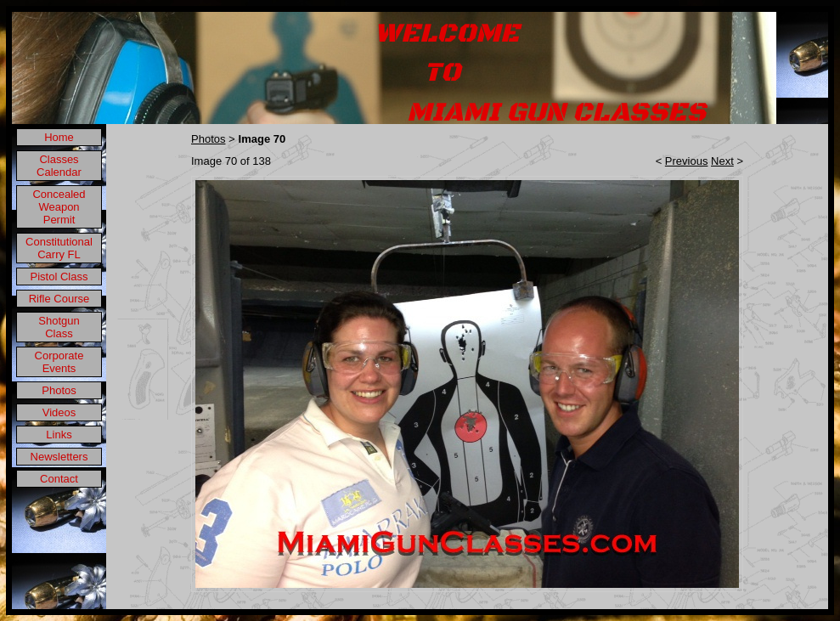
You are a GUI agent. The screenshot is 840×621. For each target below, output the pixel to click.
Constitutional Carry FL (59, 248)
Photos (59, 390)
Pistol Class (59, 277)
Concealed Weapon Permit (59, 207)
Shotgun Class (59, 327)
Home (59, 137)
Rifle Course (59, 299)
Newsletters (59, 457)
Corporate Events (59, 362)
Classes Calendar (59, 166)
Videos (59, 412)
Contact (59, 479)
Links (59, 435)
